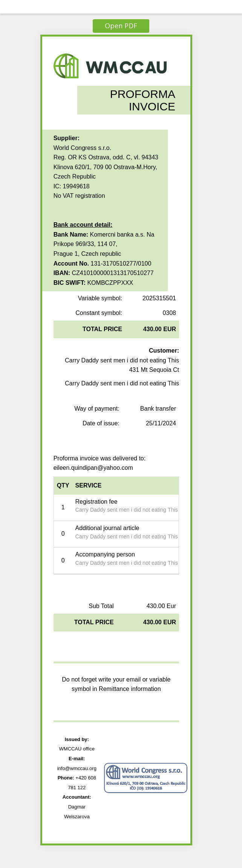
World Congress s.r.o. (83, 148)
